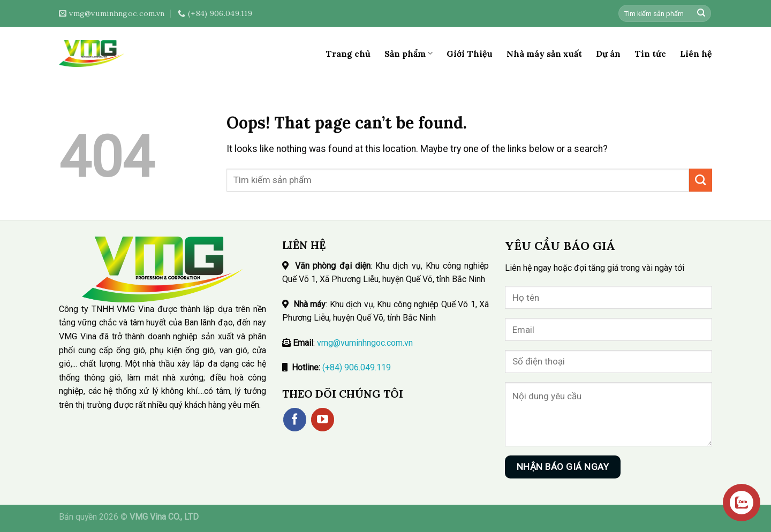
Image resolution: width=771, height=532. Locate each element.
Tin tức (650, 54)
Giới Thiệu (470, 54)
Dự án (608, 54)
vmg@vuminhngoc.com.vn (365, 343)
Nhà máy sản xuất (544, 54)
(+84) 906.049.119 (357, 367)
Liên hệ (696, 54)
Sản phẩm (409, 54)
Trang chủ (348, 54)
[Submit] (701, 14)
